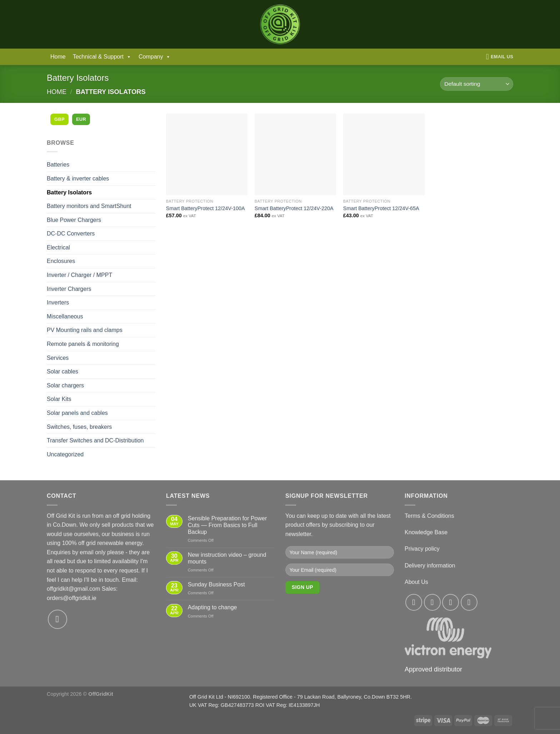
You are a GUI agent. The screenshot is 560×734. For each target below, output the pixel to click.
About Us (416, 582)
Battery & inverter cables (78, 178)
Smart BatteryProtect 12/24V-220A (294, 208)
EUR (81, 119)
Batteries (58, 165)
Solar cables (62, 371)
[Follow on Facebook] (414, 602)
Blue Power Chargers (74, 220)
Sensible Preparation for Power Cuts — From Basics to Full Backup (227, 525)
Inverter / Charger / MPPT (79, 275)
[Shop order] (477, 84)
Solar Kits (59, 399)
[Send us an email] (57, 619)
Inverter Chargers (69, 289)
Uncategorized (65, 454)
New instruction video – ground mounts (227, 558)
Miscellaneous (65, 316)
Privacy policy (422, 549)
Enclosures (61, 261)
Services (58, 358)
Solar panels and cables (77, 413)
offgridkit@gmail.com (73, 589)
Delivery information (430, 566)
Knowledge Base (426, 532)
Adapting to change (212, 607)
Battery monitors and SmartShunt (89, 206)
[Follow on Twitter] (451, 602)
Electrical (58, 247)
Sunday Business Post (216, 584)
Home (58, 57)
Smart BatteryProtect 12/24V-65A (381, 208)
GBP (59, 119)
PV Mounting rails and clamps (85, 330)
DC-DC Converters (71, 234)
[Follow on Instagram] (432, 602)
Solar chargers (65, 385)
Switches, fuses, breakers (79, 427)
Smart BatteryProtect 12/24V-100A (206, 208)
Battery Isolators (69, 192)
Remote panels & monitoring (83, 344)
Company (155, 57)
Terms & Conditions (429, 516)
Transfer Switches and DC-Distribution (95, 440)
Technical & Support (102, 57)
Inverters (58, 302)
